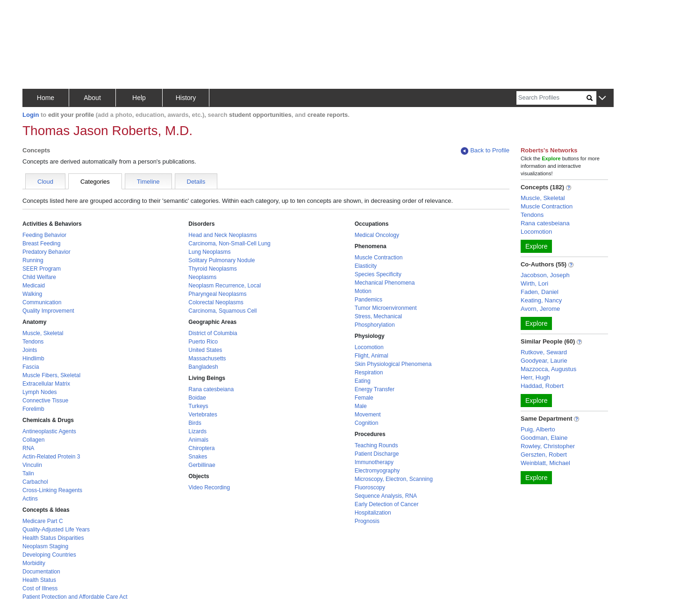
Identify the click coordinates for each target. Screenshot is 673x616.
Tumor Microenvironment (386, 308)
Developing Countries (49, 555)
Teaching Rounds (376, 445)
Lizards (197, 431)
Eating (363, 381)
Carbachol (35, 482)
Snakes (198, 457)
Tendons (33, 342)
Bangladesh (203, 367)
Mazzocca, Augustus (548, 369)
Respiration (369, 372)
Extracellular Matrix (46, 384)
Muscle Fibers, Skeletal (51, 375)
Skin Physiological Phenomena (393, 364)
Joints (30, 350)
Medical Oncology (377, 235)
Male (361, 406)
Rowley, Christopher (548, 446)
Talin (28, 473)
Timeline (148, 182)
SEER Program (42, 269)
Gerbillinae (202, 465)
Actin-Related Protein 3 (51, 457)
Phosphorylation (375, 325)
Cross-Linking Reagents (52, 490)
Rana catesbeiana (211, 389)
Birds (195, 423)
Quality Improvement (48, 311)
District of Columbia (213, 333)
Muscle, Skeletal (43, 333)
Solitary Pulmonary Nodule (222, 260)
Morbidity (34, 563)
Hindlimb (33, 358)
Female (364, 398)
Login (31, 115)
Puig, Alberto (538, 429)
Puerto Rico (203, 342)
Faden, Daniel (540, 292)
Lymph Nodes (40, 392)
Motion (363, 291)
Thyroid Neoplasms (212, 269)
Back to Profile (485, 151)
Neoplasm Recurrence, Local (225, 286)
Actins (30, 499)
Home (46, 98)
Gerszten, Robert (544, 455)
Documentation (41, 572)
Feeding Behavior (44, 235)
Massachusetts (207, 358)
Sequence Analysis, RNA (386, 496)
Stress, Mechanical (378, 316)
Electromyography (377, 471)
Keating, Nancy (541, 300)
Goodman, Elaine (544, 438)
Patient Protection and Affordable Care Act (75, 597)
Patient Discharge (377, 454)
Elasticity (366, 266)
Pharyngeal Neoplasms (217, 294)
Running (33, 260)
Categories (95, 182)
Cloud (45, 182)
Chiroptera (201, 448)
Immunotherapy (374, 462)
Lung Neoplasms (209, 252)
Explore (536, 246)
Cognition (367, 423)
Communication (42, 302)
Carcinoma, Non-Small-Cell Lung (229, 244)
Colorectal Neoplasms (216, 302)
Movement (368, 415)
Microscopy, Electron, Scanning (394, 479)
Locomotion (369, 347)
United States (205, 350)
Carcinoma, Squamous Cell (222, 311)
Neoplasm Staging (45, 546)
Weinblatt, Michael (545, 463)
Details (196, 182)
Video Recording (209, 487)
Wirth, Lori (534, 283)
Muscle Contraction (379, 258)
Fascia (31, 367)
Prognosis (367, 521)
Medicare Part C (43, 521)
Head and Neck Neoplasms (222, 235)
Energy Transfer (375, 389)
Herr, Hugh (535, 377)
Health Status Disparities (53, 538)
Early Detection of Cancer (387, 504)
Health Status (39, 580)
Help (139, 98)
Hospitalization (373, 513)
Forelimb (33, 409)
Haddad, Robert (542, 386)
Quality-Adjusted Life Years (56, 530)
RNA (28, 448)
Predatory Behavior (47, 252)
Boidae (197, 398)
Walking (32, 294)
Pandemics (369, 300)
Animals (198, 440)
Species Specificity (378, 274)
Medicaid (34, 286)
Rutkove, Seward (544, 352)
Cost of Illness (40, 588)
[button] (602, 98)
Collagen (33, 440)
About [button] (92, 98)
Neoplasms (202, 277)
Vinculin (32, 465)
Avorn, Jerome (540, 309)
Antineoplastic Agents (49, 431)
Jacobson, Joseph (545, 275)
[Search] (551, 98)
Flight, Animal (372, 356)
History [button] (186, 98)
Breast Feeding (41, 244)
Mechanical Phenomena (385, 283)
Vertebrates (203, 415)
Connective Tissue (45, 401)
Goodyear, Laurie (544, 361)
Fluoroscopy (370, 487)
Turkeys (198, 406)
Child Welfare (39, 277)
